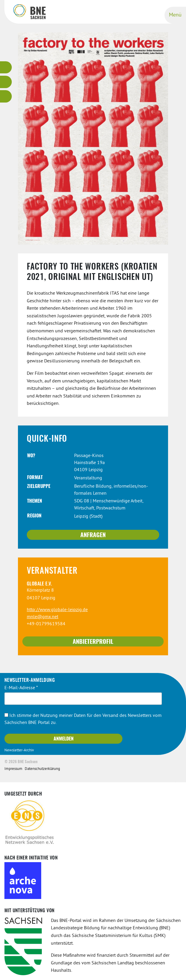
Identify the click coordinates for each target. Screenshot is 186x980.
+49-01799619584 (46, 624)
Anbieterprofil (93, 642)
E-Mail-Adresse (21, 688)
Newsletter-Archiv (19, 750)
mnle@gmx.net (43, 617)
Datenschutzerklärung (42, 769)
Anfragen (93, 535)
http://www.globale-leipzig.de (57, 610)
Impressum (13, 769)
